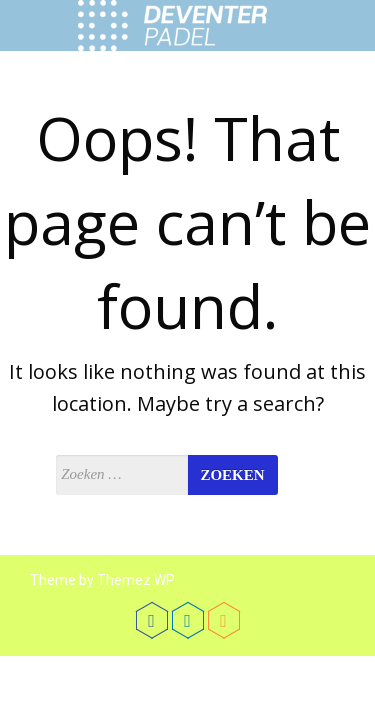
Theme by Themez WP (102, 580)
